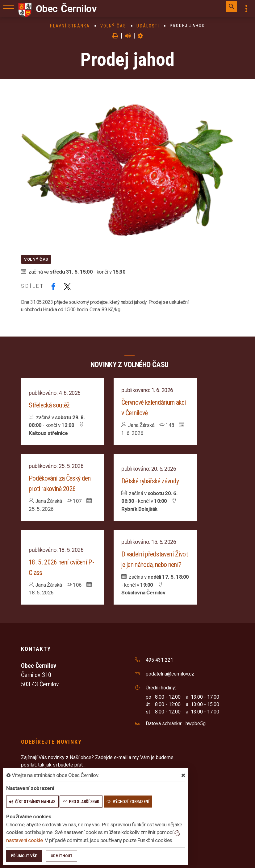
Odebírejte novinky (51, 742)
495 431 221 (159, 660)
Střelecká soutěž (49, 405)
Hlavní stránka (70, 26)
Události (148, 26)
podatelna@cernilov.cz (170, 674)
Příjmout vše (24, 856)
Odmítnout (62, 856)
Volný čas (113, 26)
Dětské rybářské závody (150, 481)
